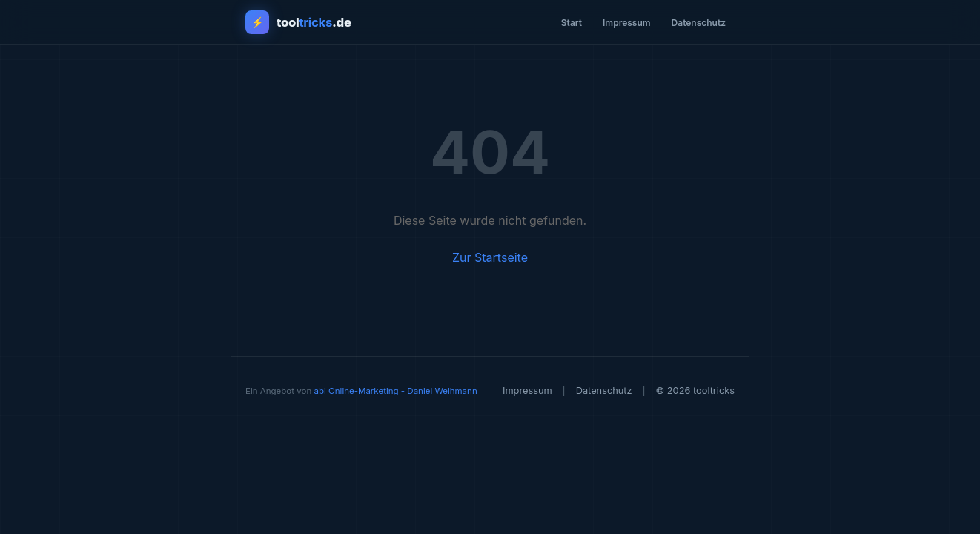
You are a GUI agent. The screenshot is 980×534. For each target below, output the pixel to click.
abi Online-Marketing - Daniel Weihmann (395, 391)
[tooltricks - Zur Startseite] (298, 22)
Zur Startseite (490, 257)
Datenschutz (699, 23)
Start (572, 23)
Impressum (627, 23)
